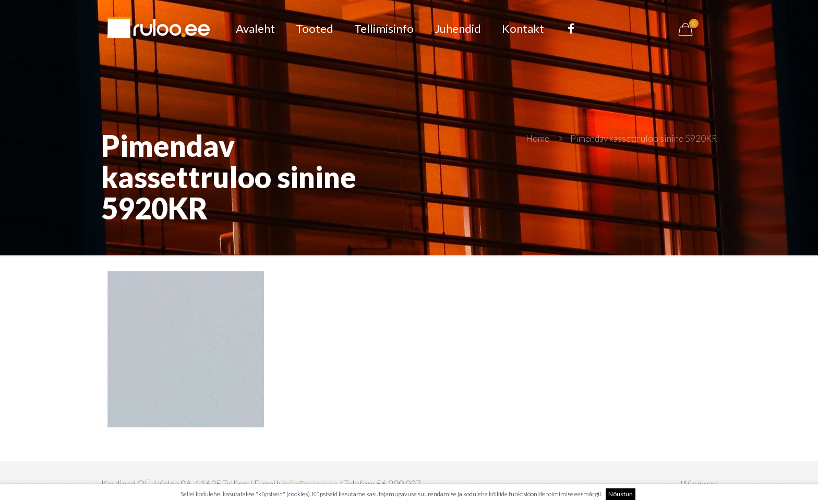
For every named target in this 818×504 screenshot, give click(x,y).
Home (538, 138)
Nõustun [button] (621, 494)
